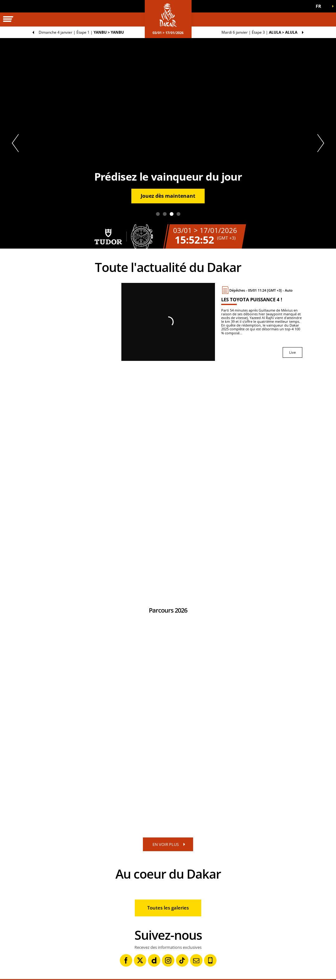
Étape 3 (259, 32)
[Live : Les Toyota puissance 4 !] (262, 322)
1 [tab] (158, 214)
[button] (320, 6)
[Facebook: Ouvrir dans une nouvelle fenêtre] (126, 960)
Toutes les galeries (168, 908)
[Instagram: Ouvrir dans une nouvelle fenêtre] (168, 960)
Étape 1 (81, 32)
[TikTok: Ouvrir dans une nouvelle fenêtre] (182, 960)
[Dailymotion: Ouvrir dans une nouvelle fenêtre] (154, 960)
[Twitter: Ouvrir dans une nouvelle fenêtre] (140, 960)
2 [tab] (165, 214)
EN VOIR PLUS (166, 844)
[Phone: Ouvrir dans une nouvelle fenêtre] (210, 960)
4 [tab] (178, 214)
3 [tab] (172, 214)
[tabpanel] (168, 143)
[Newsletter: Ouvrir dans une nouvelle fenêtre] (196, 960)
